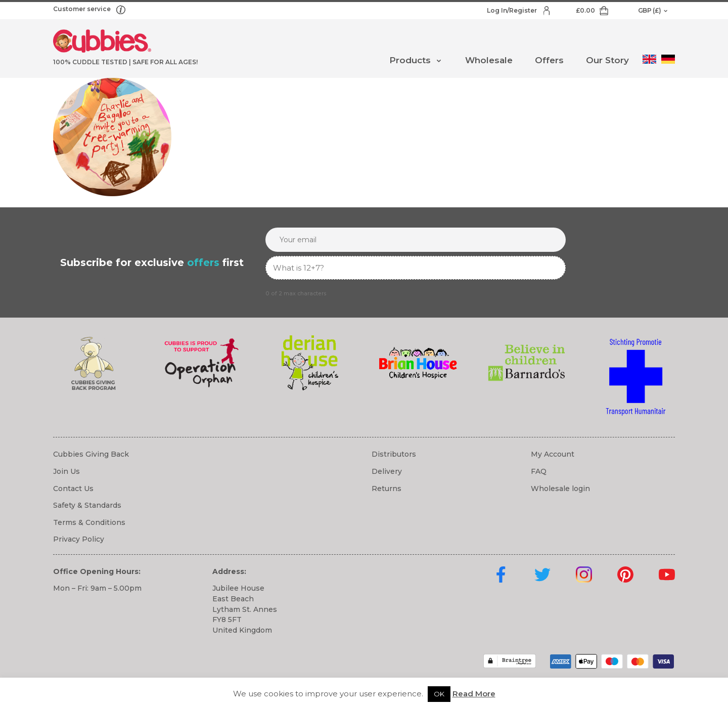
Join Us (66, 471)
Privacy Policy (79, 539)
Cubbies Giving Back (91, 454)
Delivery (387, 471)
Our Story (607, 60)
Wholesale (489, 60)
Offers (549, 60)
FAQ (539, 471)
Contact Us (73, 489)
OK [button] (439, 694)
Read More (474, 694)
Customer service (83, 9)
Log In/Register (513, 10)
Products (410, 60)
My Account (553, 454)
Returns (386, 489)
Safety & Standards (87, 505)
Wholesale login (560, 489)
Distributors (394, 454)
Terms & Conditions (89, 522)
